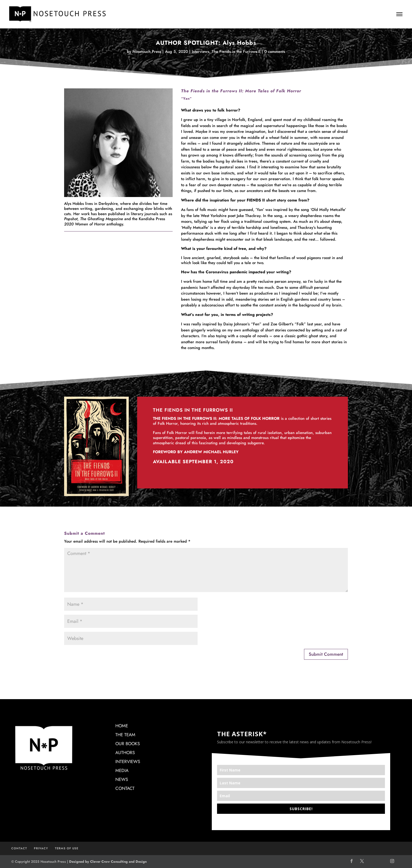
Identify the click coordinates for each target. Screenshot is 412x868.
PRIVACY (41, 848)
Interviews (200, 52)
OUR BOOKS (128, 744)
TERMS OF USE (67, 848)
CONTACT (125, 788)
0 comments (275, 52)
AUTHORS (125, 753)
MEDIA (122, 770)
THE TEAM (125, 735)
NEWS (122, 779)
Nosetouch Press (147, 52)
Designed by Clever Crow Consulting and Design (108, 862)
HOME (122, 726)
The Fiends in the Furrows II (236, 52)
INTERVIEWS (128, 761)
